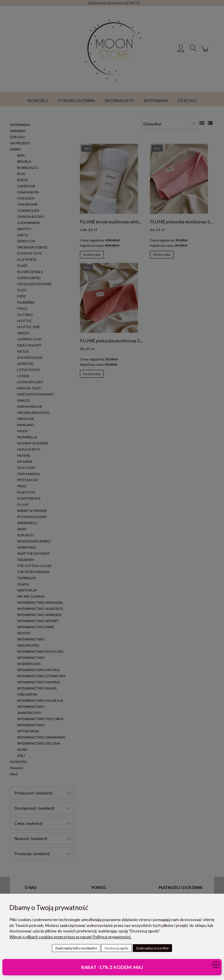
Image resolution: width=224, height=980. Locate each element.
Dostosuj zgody (117, 948)
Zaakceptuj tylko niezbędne (76, 948)
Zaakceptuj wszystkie (152, 948)
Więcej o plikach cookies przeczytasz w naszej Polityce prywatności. (70, 937)
